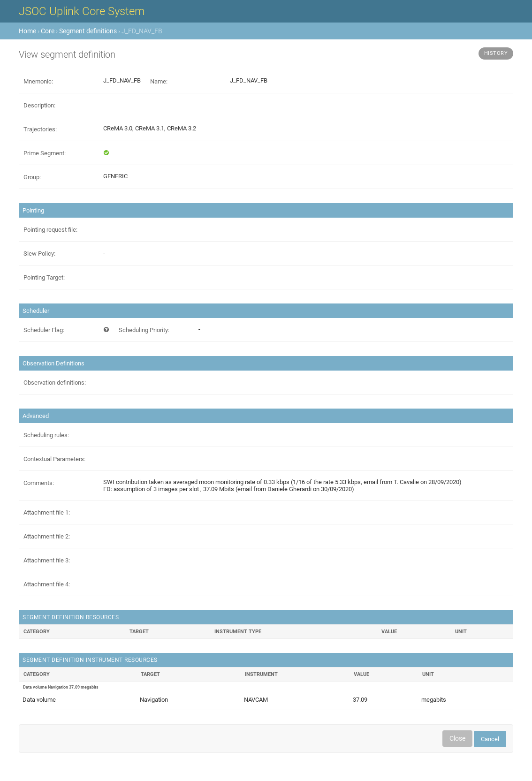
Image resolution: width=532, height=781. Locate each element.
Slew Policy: (39, 254)
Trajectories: (40, 129)
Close (457, 738)
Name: (159, 81)
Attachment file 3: (47, 560)
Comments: (39, 483)
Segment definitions (88, 31)
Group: (32, 177)
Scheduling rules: (46, 435)
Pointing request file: (50, 230)
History (496, 53)
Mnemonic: (38, 81)
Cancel (490, 739)
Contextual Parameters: (54, 459)
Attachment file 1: (47, 512)
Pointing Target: (44, 277)
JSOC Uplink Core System (82, 11)
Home (27, 31)
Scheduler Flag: (44, 330)
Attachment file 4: (47, 584)
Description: (39, 105)
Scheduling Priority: (144, 330)
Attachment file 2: (47, 536)
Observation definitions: (55, 383)
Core (48, 31)
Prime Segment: (45, 153)
